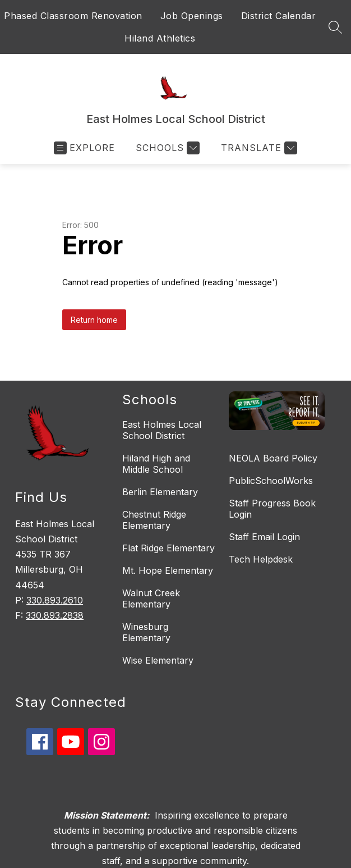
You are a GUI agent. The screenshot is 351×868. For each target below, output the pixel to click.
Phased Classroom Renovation (73, 16)
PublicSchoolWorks (271, 481)
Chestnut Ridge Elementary (154, 520)
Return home (94, 320)
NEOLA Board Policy (273, 458)
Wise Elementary (158, 660)
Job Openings (192, 16)
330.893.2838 (55, 615)
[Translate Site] (258, 148)
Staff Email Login (264, 537)
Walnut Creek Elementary (151, 599)
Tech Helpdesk (261, 559)
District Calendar (279, 16)
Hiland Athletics (160, 38)
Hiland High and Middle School (156, 464)
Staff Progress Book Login (272, 509)
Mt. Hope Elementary (168, 570)
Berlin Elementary (160, 492)
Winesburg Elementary (146, 632)
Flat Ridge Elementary (168, 548)
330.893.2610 (55, 600)
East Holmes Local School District (162, 430)
